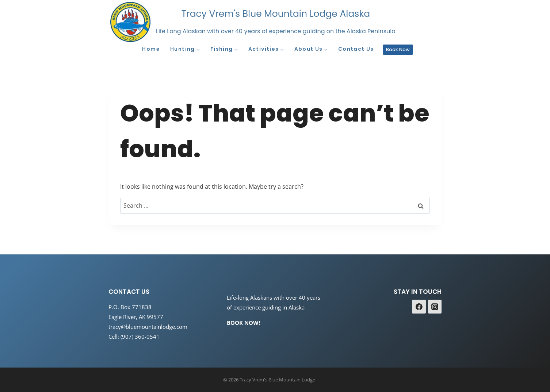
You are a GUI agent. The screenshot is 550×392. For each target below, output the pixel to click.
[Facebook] (419, 307)
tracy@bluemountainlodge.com (148, 327)
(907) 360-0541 (140, 337)
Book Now (398, 49)
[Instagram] (435, 307)
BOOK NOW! (243, 323)
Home (151, 49)
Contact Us (356, 49)
